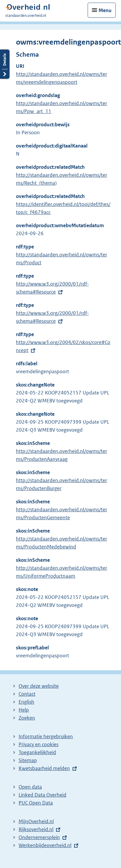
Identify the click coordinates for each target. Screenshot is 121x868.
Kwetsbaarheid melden (44, 768)
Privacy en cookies (39, 744)
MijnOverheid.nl (36, 821)
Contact (27, 694)
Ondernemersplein (39, 837)
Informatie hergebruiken (46, 736)
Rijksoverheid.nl (36, 829)
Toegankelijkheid (37, 752)
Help (24, 710)
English (26, 702)
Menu (105, 10)
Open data (30, 787)
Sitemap (28, 760)
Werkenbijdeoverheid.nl (45, 845)
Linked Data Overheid (42, 795)
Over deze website (39, 686)
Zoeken (27, 718)
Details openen (5, 64)
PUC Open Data (36, 803)
